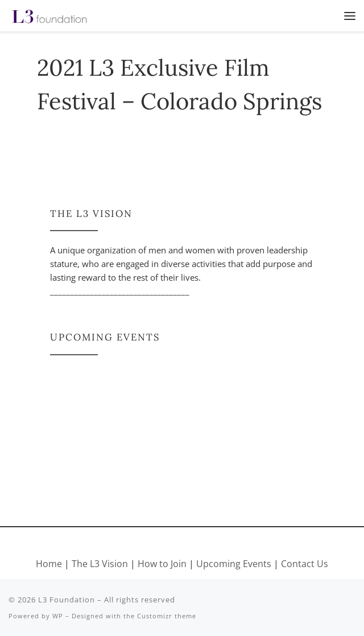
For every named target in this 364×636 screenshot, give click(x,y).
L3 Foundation (67, 600)
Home (49, 564)
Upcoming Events (234, 564)
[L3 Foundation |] (49, 15)
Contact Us (305, 564)
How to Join (162, 564)
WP (58, 616)
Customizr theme (167, 616)
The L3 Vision (101, 564)
